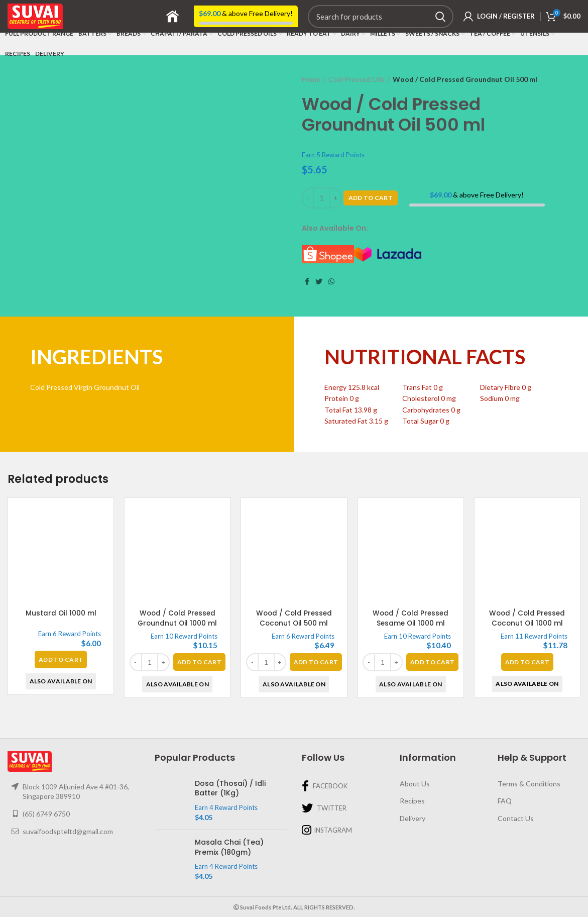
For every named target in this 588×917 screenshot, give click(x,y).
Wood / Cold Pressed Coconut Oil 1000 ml (527, 618)
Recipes (412, 801)
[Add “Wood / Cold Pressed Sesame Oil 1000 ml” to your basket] (432, 662)
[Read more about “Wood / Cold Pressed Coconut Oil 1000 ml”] (527, 662)
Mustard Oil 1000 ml (61, 613)
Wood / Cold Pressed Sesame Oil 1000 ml (411, 618)
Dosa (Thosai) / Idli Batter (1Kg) (230, 789)
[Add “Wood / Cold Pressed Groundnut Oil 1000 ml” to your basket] (199, 662)
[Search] (381, 17)
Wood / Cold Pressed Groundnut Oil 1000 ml (178, 618)
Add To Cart (371, 198)
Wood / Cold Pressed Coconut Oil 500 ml (294, 618)
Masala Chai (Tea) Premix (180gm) (229, 847)
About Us (415, 784)
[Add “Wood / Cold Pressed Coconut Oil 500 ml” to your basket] (316, 662)
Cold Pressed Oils (357, 79)
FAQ (505, 801)
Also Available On (61, 681)
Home (311, 79)
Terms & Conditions (529, 784)
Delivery (413, 818)
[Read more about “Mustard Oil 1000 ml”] (61, 659)
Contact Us (516, 818)
